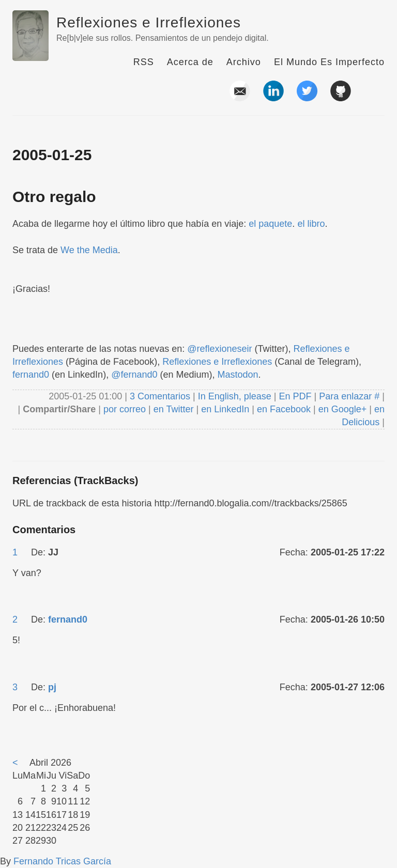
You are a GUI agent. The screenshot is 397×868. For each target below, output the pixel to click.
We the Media (89, 250)
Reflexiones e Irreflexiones (149, 22)
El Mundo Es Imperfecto (329, 62)
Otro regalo (54, 197)
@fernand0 (134, 375)
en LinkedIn (225, 409)
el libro (311, 224)
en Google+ (343, 409)
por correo (123, 409)
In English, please (235, 396)
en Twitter (174, 409)
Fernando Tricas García (62, 861)
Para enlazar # (349, 396)
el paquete (270, 224)
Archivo (244, 62)
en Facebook (283, 409)
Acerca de (190, 62)
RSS (144, 62)
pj (52, 687)
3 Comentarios (161, 396)
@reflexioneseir (219, 349)
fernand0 (31, 375)
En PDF (295, 396)
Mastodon (238, 375)
